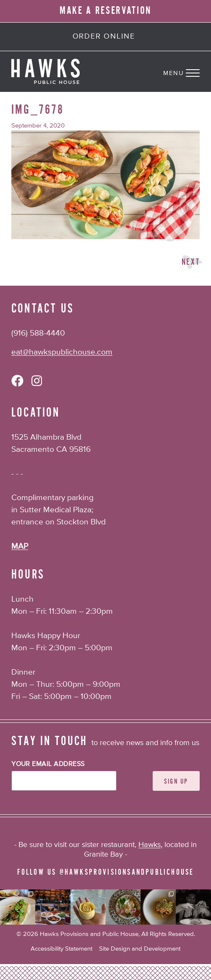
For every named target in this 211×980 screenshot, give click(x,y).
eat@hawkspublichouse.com (62, 352)
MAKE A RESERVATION (105, 11)
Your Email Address (48, 764)
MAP (20, 546)
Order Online (104, 36)
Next (191, 262)
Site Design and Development (140, 949)
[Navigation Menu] (187, 71)
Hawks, (150, 845)
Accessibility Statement (61, 949)
